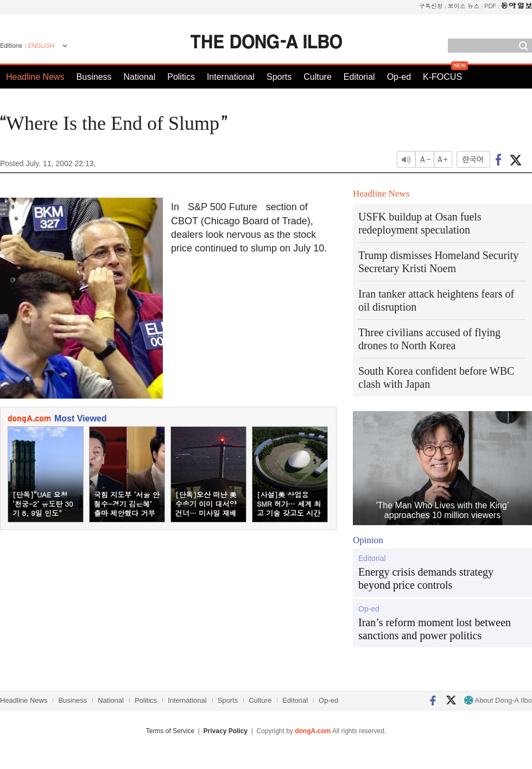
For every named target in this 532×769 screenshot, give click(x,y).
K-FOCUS (442, 77)
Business (94, 77)
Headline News (35, 77)
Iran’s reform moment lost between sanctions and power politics (435, 629)
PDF (490, 6)
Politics (181, 77)
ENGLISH (41, 46)
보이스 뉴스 (464, 6)
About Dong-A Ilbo (498, 700)
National (140, 77)
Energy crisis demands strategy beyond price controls (426, 578)
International (231, 77)
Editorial (359, 77)
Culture (318, 77)
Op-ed (399, 77)
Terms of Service (170, 731)
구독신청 (431, 6)
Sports (279, 77)
